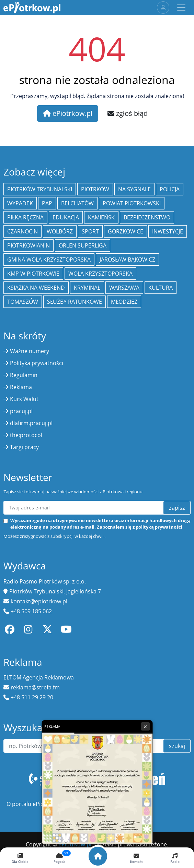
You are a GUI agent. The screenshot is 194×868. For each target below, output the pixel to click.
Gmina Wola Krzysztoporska (49, 260)
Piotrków (95, 189)
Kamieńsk (101, 217)
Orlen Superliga (83, 245)
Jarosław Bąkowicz (127, 260)
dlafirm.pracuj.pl (31, 423)
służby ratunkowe (75, 302)
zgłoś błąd (128, 113)
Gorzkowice (125, 231)
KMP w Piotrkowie (33, 274)
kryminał (87, 288)
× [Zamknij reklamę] (145, 726)
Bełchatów (77, 203)
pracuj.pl (21, 411)
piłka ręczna (25, 217)
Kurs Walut (24, 399)
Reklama (21, 387)
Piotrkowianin (28, 245)
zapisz (177, 508)
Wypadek (20, 203)
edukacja (66, 217)
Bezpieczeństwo (147, 217)
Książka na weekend (36, 288)
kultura (161, 288)
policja (170, 189)
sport (90, 231)
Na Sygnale (134, 189)
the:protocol (26, 435)
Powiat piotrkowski (132, 203)
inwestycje (168, 231)
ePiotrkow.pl (68, 113)
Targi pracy (24, 447)
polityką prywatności (159, 527)
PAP (47, 203)
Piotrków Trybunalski (40, 189)
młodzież (124, 302)
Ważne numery (30, 351)
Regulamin (24, 375)
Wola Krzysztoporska (100, 274)
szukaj (177, 746)
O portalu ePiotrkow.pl (36, 804)
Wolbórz (60, 231)
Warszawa (124, 288)
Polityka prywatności (37, 363)
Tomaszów (23, 302)
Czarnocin (22, 231)
